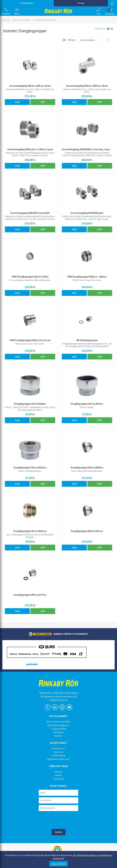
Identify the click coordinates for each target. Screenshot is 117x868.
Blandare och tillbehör (22, 20)
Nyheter (58, 736)
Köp (43, 102)
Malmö (58, 775)
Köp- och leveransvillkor (58, 722)
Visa (17, 102)
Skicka (58, 832)
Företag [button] (81, 3)
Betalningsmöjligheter (58, 725)
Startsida (6, 20)
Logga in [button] (112, 3)
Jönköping (58, 779)
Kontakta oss (58, 748)
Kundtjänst (59, 732)
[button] (6, 11)
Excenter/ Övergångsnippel (45, 20)
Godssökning (58, 755)
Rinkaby (59, 772)
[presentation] (63, 820)
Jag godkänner (58, 864)
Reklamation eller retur (59, 759)
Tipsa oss (58, 752)
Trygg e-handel (59, 729)
